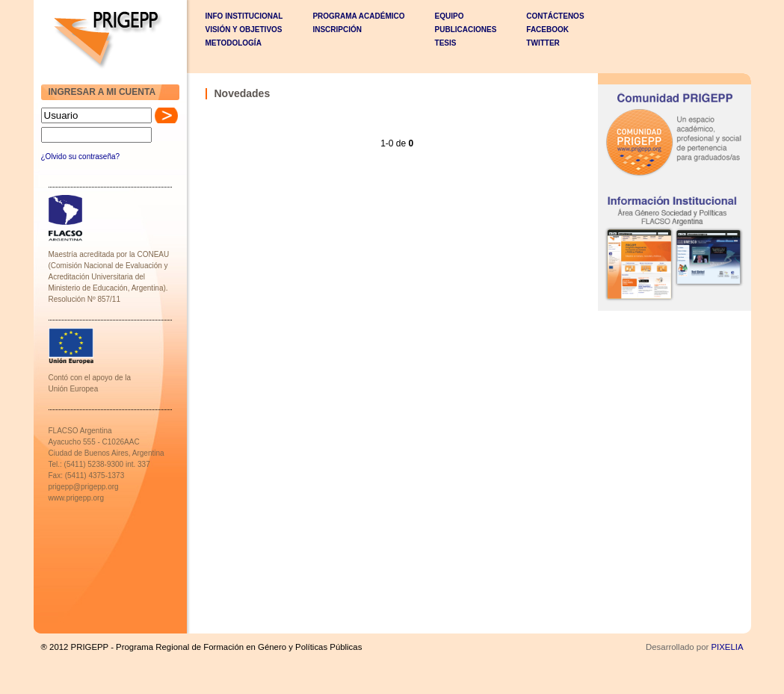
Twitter (543, 43)
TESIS (446, 43)
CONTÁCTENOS (555, 16)
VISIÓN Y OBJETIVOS (244, 30)
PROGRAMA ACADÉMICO (358, 16)
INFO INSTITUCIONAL (244, 16)
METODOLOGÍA (234, 43)
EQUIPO (450, 16)
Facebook (547, 30)
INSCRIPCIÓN (337, 30)
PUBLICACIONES (466, 30)
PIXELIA (727, 647)
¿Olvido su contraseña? (81, 157)
